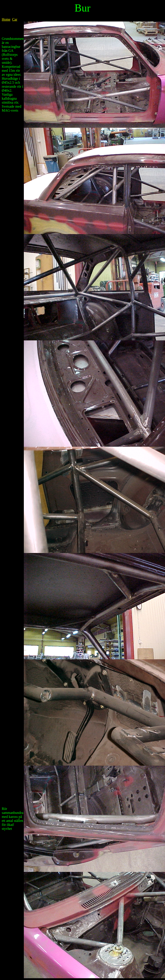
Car (15, 19)
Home (6, 19)
